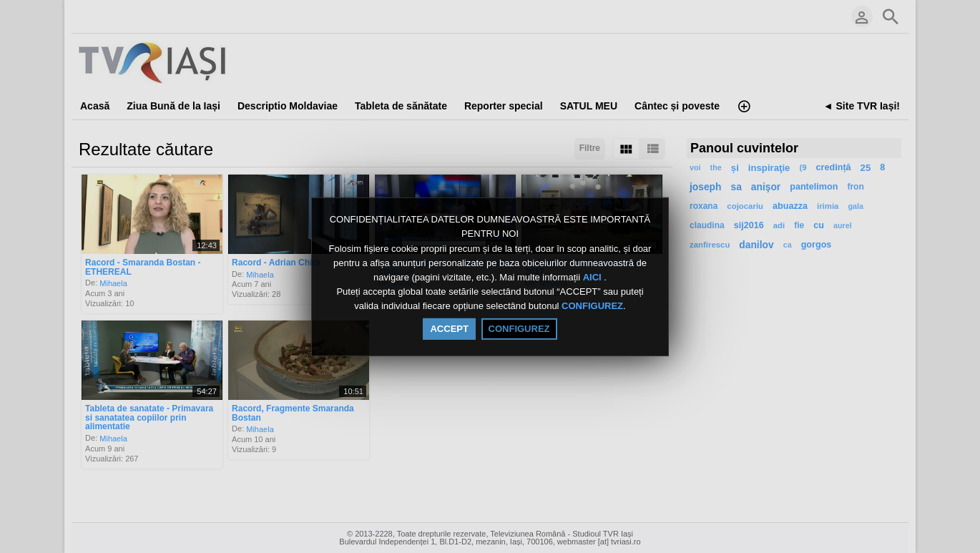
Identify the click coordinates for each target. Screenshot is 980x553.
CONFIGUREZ (592, 307)
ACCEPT (449, 329)
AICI (594, 277)
